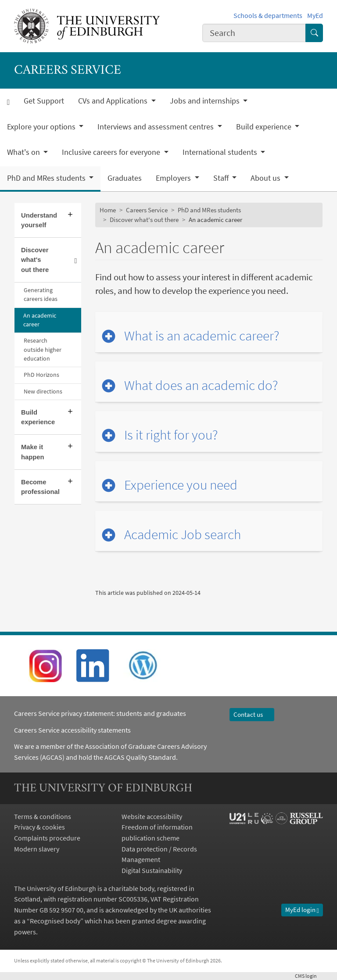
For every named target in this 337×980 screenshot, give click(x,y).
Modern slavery (37, 849)
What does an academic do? (201, 385)
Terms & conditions (43, 816)
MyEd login (302, 910)
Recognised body (55, 921)
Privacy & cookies (39, 827)
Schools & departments (268, 15)
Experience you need (181, 485)
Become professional (40, 487)
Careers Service (147, 210)
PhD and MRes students (209, 210)
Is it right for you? (171, 435)
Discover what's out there (35, 260)
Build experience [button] (265, 127)
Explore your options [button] (42, 127)
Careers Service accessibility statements (72, 730)
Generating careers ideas (41, 295)
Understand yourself (39, 220)
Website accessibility (152, 816)
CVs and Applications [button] (114, 101)
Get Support (44, 101)
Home (108, 210)
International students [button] (221, 152)
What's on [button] (24, 152)
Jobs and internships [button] (206, 101)
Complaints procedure (47, 838)
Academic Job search (183, 534)
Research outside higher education (43, 350)
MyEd (315, 15)
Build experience (38, 417)
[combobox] (254, 33)
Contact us (252, 714)
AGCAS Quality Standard (140, 757)
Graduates (125, 178)
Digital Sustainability (152, 870)
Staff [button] (222, 178)
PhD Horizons (41, 375)
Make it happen (33, 452)
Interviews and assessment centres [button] (156, 127)
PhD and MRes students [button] (47, 178)
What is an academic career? (202, 336)
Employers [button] (174, 178)
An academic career (40, 320)
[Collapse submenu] (75, 260)
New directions (43, 392)
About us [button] (266, 178)
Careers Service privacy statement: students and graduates (101, 713)
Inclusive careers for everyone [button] (112, 152)
